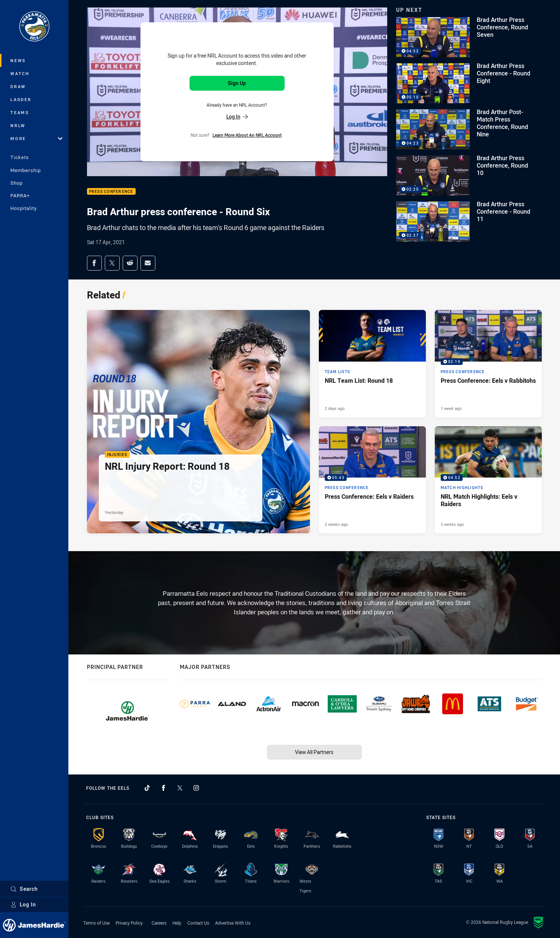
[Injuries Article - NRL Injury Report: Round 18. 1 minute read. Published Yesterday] (198, 422)
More (36, 138)
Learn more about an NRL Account (247, 135)
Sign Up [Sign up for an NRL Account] (237, 83)
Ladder (21, 99)
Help (177, 923)
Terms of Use (96, 923)
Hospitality (24, 208)
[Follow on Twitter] (180, 788)
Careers (159, 923)
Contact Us (198, 923)
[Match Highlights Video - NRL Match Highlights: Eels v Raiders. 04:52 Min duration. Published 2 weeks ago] (488, 480)
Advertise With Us (233, 923)
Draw (18, 86)
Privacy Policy (129, 923)
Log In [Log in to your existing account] (237, 117)
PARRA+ (20, 195)
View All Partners (314, 752)
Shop (17, 183)
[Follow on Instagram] (196, 788)
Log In (23, 904)
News (18, 60)
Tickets (20, 157)
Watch (20, 73)
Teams (20, 112)
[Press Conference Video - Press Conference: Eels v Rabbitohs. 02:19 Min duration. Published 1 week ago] (488, 363)
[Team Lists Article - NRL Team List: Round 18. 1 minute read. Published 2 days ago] (372, 363)
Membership (26, 170)
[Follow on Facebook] (164, 788)
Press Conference (111, 192)
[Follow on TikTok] (147, 788)
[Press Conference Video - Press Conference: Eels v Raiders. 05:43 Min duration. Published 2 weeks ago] (372, 480)
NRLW (18, 125)
